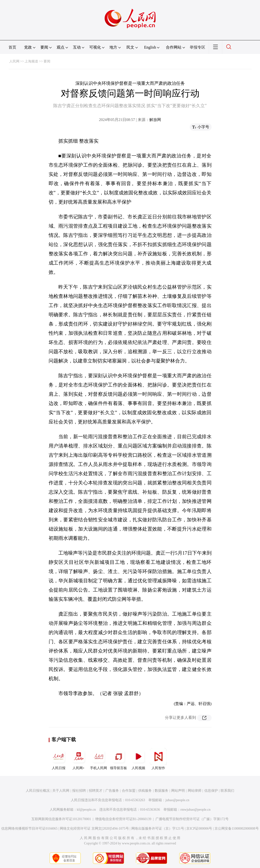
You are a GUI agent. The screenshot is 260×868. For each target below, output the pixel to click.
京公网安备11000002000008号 (237, 829)
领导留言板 (118, 759)
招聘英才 (96, 791)
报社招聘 (79, 791)
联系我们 (227, 791)
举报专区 (197, 47)
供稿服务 (145, 791)
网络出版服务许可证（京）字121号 (158, 829)
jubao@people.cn (177, 800)
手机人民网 (99, 759)
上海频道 (31, 61)
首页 (12, 47)
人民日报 (59, 759)
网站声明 (178, 791)
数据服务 (161, 791)
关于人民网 (61, 791)
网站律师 (195, 791)
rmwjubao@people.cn (196, 810)
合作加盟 (129, 791)
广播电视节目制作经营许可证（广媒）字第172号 (192, 819)
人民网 (14, 61)
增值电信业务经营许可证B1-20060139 (123, 819)
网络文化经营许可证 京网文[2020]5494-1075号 (94, 829)
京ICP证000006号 (199, 829)
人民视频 (138, 759)
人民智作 (158, 759)
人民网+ (79, 759)
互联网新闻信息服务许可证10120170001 (61, 819)
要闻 (47, 61)
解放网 (155, 120)
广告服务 (112, 791)
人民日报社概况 (38, 791)
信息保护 (211, 791)
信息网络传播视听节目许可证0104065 (29, 829)
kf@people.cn (86, 810)
